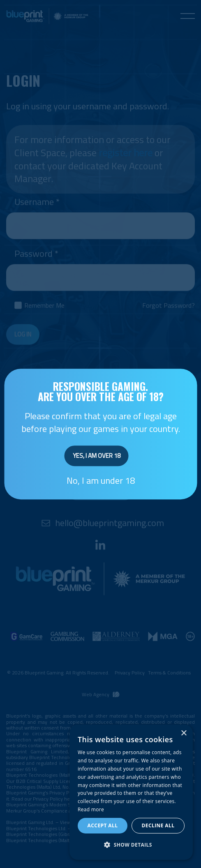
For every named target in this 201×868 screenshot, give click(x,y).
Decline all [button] (158, 825)
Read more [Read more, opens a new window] (91, 809)
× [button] (184, 733)
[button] (131, 845)
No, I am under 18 (101, 480)
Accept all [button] (103, 825)
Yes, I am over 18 (97, 456)
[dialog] (131, 792)
